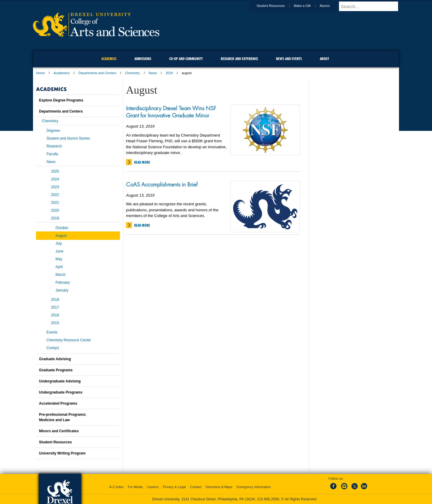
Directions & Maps (219, 487)
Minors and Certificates (59, 431)
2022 (55, 195)
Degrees (53, 131)
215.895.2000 (268, 499)
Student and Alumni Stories (68, 138)
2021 (55, 203)
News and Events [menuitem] (289, 59)
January (62, 290)
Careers (153, 487)
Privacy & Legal (174, 487)
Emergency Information (254, 487)
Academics (62, 73)
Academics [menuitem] (109, 59)
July (59, 243)
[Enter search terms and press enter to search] (372, 6)
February (63, 282)
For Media (135, 487)
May (59, 259)
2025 (55, 171)
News (153, 73)
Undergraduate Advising (60, 381)
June (59, 251)
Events (52, 332)
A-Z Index (116, 487)
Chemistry (133, 73)
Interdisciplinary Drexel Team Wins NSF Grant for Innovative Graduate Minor (171, 112)
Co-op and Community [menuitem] (186, 59)
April (59, 267)
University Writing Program (62, 453)
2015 (55, 323)
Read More (142, 162)
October (62, 228)
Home (40, 73)
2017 (55, 307)
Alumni (330, 6)
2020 (55, 210)
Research (54, 146)
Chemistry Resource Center (69, 340)
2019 (169, 73)
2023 (55, 187)
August (61, 236)
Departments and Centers (97, 73)
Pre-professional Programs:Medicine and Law (63, 417)
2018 (55, 300)
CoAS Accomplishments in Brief (162, 184)
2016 (55, 315)
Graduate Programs (56, 370)
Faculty (52, 154)
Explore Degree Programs (61, 100)
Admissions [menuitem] (143, 59)
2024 (55, 179)
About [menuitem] (324, 59)
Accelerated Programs (58, 403)
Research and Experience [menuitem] (239, 59)
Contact (53, 348)
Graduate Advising (55, 359)
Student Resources (277, 6)
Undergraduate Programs (61, 392)
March (60, 275)
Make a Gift (308, 6)
